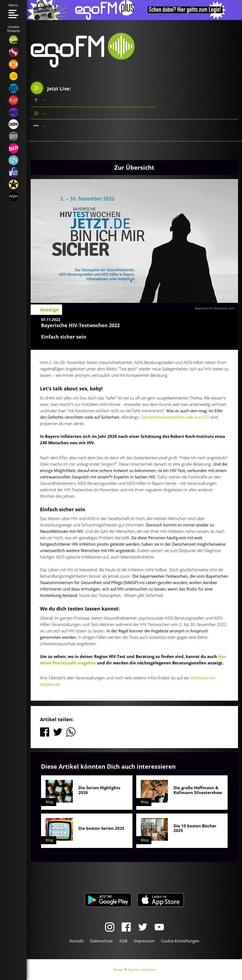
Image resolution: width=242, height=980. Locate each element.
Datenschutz (101, 941)
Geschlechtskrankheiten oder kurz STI (176, 417)
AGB (123, 941)
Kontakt (77, 941)
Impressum (144, 941)
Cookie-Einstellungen (180, 941)
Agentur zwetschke (142, 969)
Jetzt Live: (51, 88)
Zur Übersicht (134, 167)
